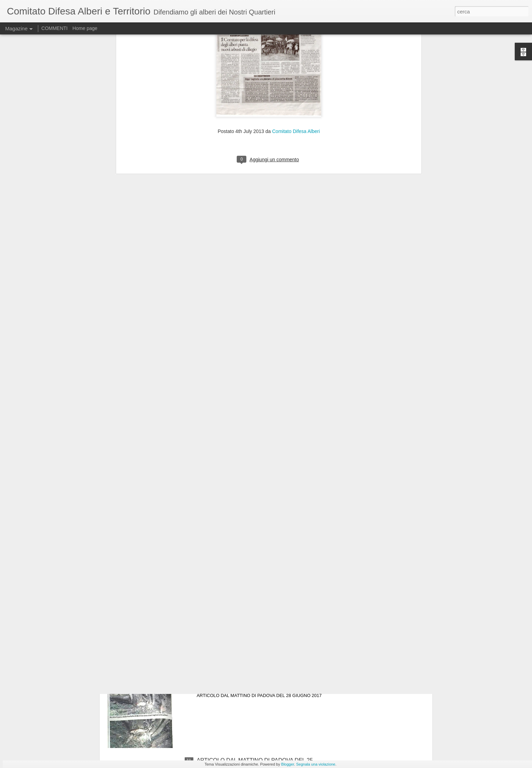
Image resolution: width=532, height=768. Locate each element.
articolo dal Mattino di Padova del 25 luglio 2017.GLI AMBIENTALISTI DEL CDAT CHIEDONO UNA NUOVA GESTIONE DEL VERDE (260, 610)
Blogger (288, 764)
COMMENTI (54, 28)
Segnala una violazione (316, 764)
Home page (85, 28)
